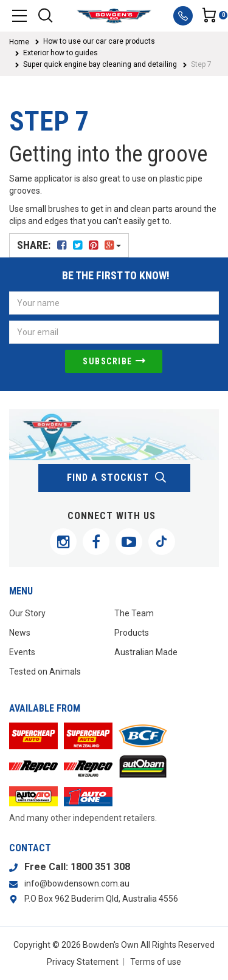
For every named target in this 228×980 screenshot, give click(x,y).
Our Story (27, 613)
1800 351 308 (100, 867)
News (20, 633)
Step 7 (201, 64)
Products (132, 633)
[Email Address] (114, 332)
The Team (134, 613)
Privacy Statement (83, 962)
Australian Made (146, 652)
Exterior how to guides (60, 53)
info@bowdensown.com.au (77, 883)
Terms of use (156, 962)
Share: (69, 245)
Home (19, 42)
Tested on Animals (45, 672)
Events (22, 652)
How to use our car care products (99, 41)
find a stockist (117, 478)
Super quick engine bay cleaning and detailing (100, 64)
